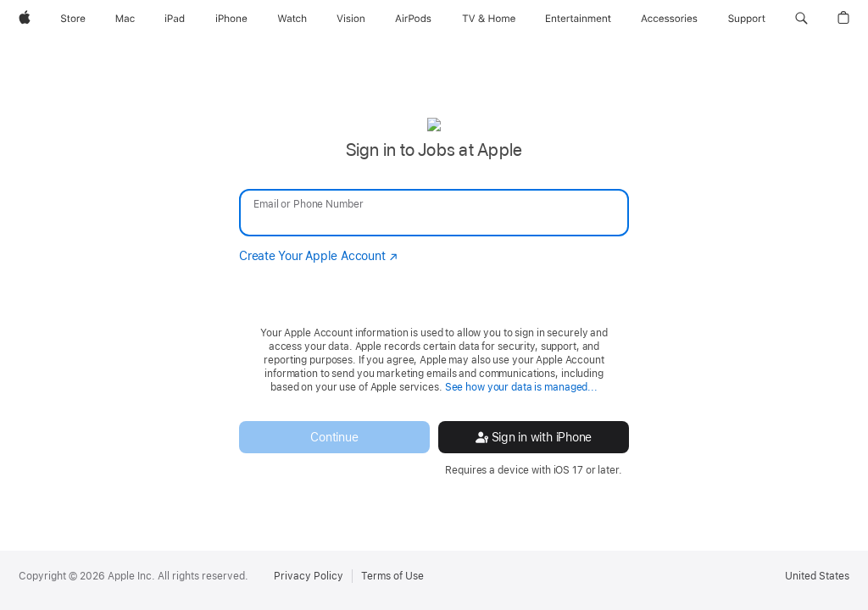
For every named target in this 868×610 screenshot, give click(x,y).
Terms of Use (392, 576)
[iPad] (175, 19)
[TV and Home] (489, 19)
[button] (801, 19)
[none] (434, 297)
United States (817, 576)
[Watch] (292, 19)
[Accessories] (669, 19)
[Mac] (125, 19)
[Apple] (25, 19)
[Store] (73, 19)
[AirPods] (413, 19)
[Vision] (351, 19)
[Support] (747, 19)
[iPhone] (231, 19)
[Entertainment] (579, 19)
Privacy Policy (309, 576)
